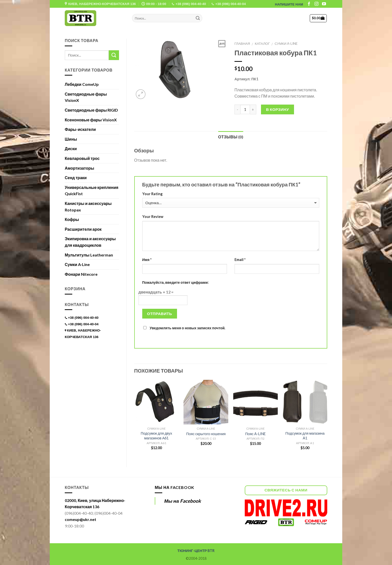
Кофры (72, 219)
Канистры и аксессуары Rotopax (88, 207)
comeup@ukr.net (80, 519)
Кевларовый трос (82, 158)
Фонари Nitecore (81, 274)
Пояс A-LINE (255, 434)
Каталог (262, 44)
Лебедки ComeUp (82, 84)
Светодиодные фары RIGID (91, 110)
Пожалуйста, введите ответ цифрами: (175, 282)
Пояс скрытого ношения (206, 434)
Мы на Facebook (174, 487)
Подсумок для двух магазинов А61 (156, 436)
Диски (71, 149)
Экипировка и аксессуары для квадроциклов (90, 242)
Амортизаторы (79, 168)
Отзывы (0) (231, 137)
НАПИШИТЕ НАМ (289, 4)
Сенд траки (76, 178)
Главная (242, 44)
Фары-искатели (80, 129)
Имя (147, 260)
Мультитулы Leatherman (89, 255)
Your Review (153, 217)
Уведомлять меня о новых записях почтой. (188, 328)
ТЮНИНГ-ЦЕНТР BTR (196, 551)
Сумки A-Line (286, 44)
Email (240, 260)
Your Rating (152, 194)
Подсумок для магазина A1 (305, 436)
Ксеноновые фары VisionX (91, 120)
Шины (71, 139)
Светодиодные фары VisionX (86, 97)
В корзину (277, 109)
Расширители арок (83, 229)
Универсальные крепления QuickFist (91, 191)
